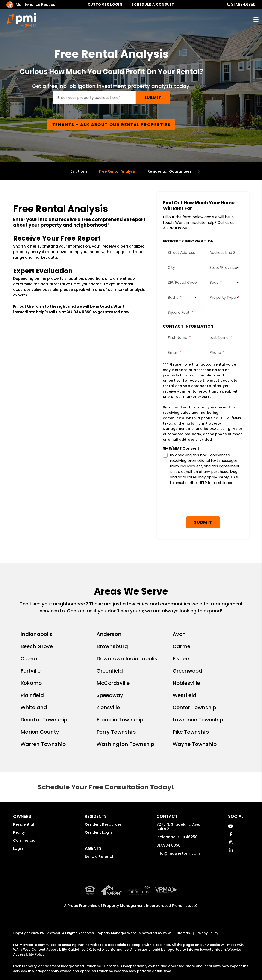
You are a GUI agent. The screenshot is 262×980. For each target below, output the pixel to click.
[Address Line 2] (224, 253)
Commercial (25, 840)
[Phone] (224, 353)
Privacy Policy (207, 933)
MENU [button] (256, 20)
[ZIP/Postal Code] (182, 283)
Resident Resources (103, 824)
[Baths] (182, 298)
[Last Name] (224, 338)
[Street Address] (182, 253)
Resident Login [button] (98, 832)
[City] (182, 268)
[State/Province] (224, 268)
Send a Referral (99, 857)
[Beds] (224, 283)
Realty (19, 832)
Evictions (79, 171)
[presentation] (198, 502)
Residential (24, 824)
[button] (231, 826)
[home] (21, 20)
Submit (173, 98)
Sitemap (183, 933)
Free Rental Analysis (117, 171)
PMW (167, 933)
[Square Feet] (203, 313)
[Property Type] (224, 298)
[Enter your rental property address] (114, 98)
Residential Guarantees (169, 171)
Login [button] (18, 849)
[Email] (182, 353)
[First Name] (182, 338)
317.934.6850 (243, 4)
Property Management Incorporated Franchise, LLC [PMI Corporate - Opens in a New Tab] (150, 906)
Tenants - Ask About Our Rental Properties (131, 125)
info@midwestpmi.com (178, 853)
